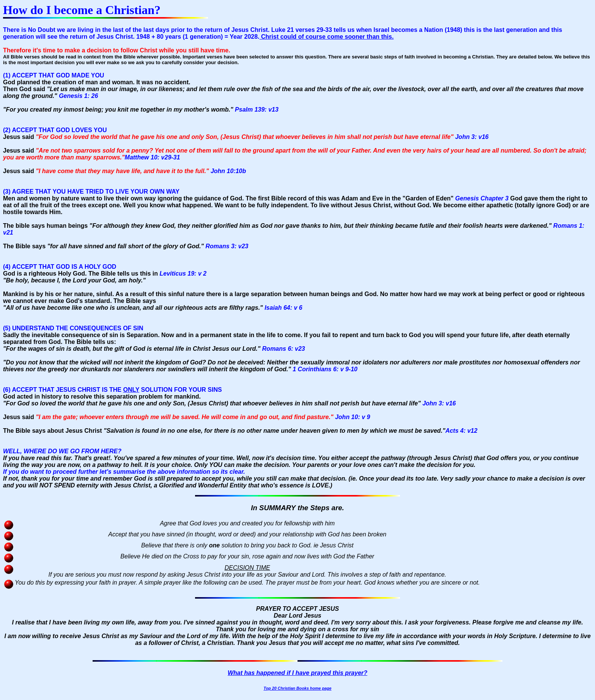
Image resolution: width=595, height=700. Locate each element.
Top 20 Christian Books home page (298, 688)
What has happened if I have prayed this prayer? (297, 673)
